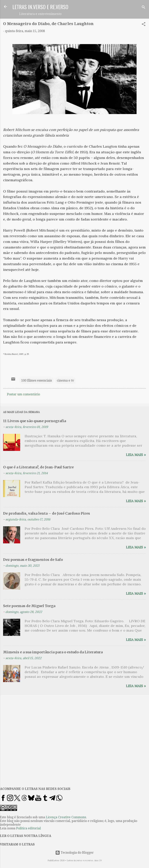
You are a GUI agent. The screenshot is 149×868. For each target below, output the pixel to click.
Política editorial (28, 828)
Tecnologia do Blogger (74, 853)
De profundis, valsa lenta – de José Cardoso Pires (47, 513)
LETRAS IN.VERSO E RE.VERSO (40, 7)
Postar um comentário (23, 394)
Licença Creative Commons (66, 817)
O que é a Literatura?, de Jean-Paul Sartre (38, 467)
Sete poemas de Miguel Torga (29, 606)
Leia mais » (136, 455)
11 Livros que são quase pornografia (35, 421)
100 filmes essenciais (36, 380)
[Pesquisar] (144, 8)
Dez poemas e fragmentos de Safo (33, 560)
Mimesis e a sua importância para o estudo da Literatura (53, 652)
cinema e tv (65, 380)
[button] (144, 25)
